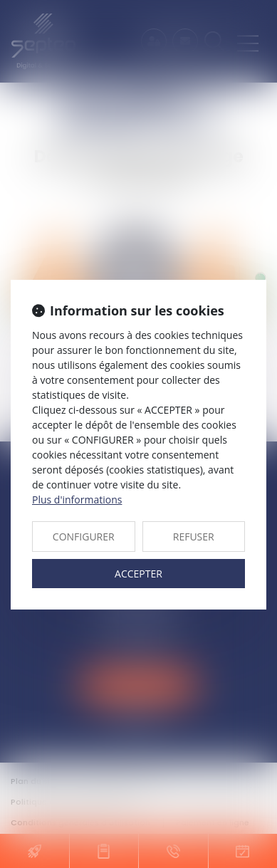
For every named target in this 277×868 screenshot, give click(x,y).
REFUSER (194, 537)
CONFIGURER (84, 537)
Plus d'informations (77, 500)
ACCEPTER (138, 574)
